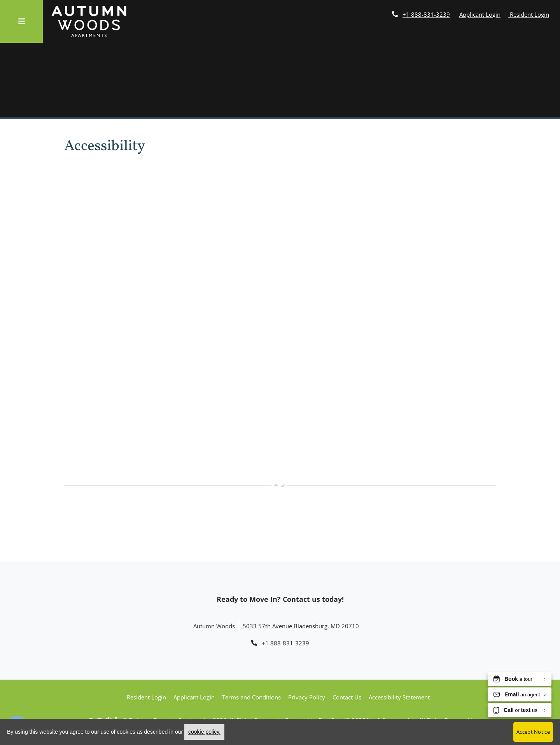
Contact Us (347, 697)
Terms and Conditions (251, 697)
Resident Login (529, 14)
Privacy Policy (307, 697)
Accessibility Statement (399, 697)
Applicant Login (480, 14)
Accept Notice (533, 732)
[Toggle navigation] (21, 21)
